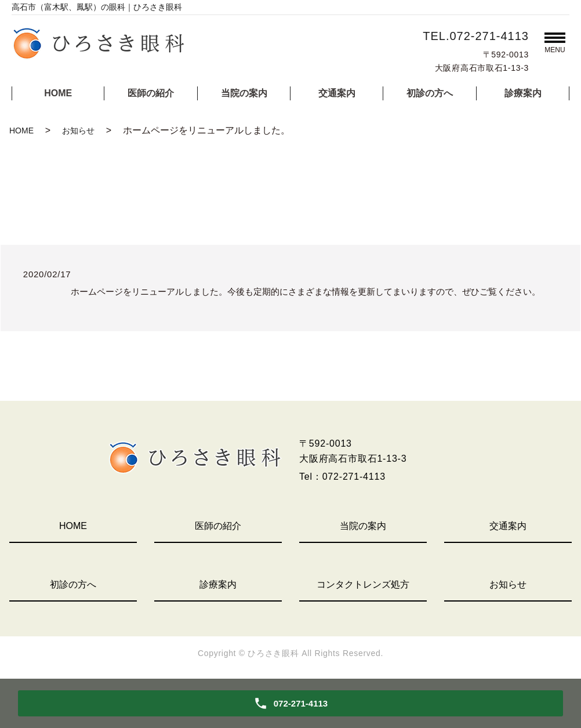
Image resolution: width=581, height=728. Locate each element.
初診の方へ (430, 93)
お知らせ (78, 131)
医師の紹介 (151, 93)
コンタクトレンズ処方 (363, 584)
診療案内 (523, 93)
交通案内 (337, 93)
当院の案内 (244, 93)
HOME (58, 93)
